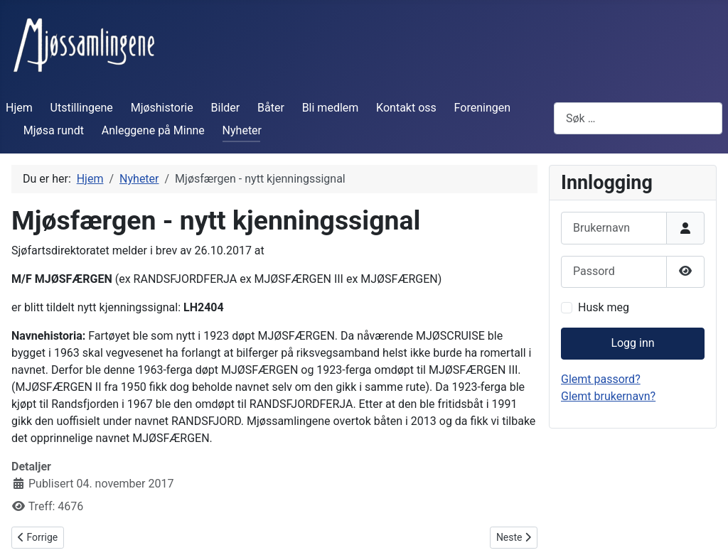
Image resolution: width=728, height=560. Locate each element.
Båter (271, 108)
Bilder (226, 108)
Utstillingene (82, 108)
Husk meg (604, 307)
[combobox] (638, 118)
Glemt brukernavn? (608, 396)
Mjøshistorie (162, 108)
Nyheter (242, 130)
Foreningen (482, 108)
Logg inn (632, 343)
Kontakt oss (406, 108)
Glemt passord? (601, 379)
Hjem (19, 108)
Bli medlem (331, 108)
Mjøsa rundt (54, 130)
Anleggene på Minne (153, 130)
